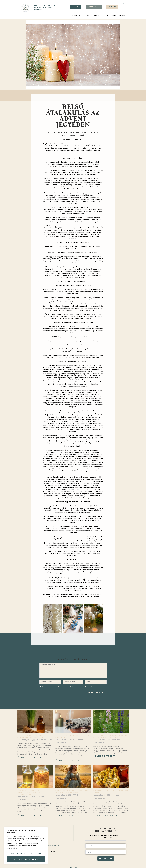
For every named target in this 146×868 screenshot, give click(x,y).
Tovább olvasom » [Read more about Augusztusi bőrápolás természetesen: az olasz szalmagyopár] (29, 815)
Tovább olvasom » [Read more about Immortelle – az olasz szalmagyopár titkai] (105, 815)
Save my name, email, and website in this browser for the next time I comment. (74, 687)
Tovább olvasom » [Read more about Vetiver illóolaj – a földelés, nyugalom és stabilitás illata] (29, 757)
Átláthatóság (73, 16)
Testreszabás (17, 854)
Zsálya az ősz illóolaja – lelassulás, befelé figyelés (73, 736)
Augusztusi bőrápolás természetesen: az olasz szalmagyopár (29, 793)
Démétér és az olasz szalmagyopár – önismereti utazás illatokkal (73, 792)
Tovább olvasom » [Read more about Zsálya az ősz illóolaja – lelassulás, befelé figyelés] (67, 760)
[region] (26, 846)
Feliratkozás (106, 858)
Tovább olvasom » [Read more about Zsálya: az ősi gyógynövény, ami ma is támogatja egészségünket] (105, 756)
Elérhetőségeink (119, 16)
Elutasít (36, 854)
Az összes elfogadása (26, 859)
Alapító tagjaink (92, 16)
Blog (106, 16)
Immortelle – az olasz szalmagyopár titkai (111, 792)
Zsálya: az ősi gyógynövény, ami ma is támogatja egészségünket (110, 736)
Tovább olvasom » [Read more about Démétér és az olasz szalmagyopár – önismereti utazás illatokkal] (67, 815)
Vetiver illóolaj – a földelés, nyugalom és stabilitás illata (31, 736)
